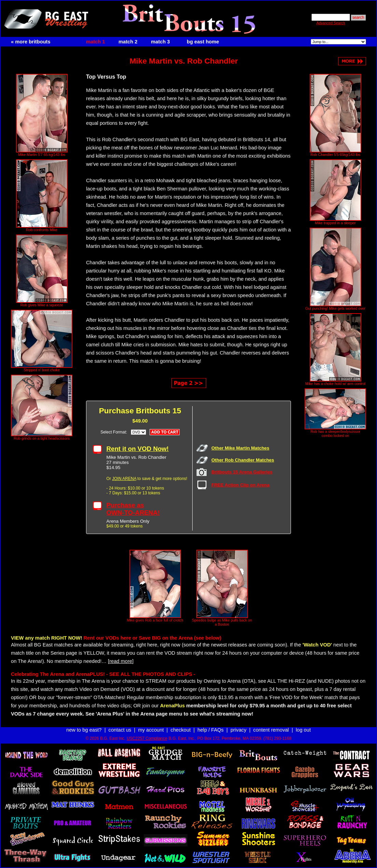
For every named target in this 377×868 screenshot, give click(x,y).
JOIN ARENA (124, 479)
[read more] (121, 661)
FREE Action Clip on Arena (240, 485)
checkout (181, 730)
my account (151, 730)
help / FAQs (211, 730)
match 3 (160, 42)
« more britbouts (31, 42)
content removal (271, 730)
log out (303, 730)
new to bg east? (84, 730)
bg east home (203, 42)
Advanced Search (331, 23)
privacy (238, 730)
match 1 (95, 42)
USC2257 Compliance (147, 738)
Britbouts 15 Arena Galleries (242, 472)
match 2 (128, 42)
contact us (120, 730)
